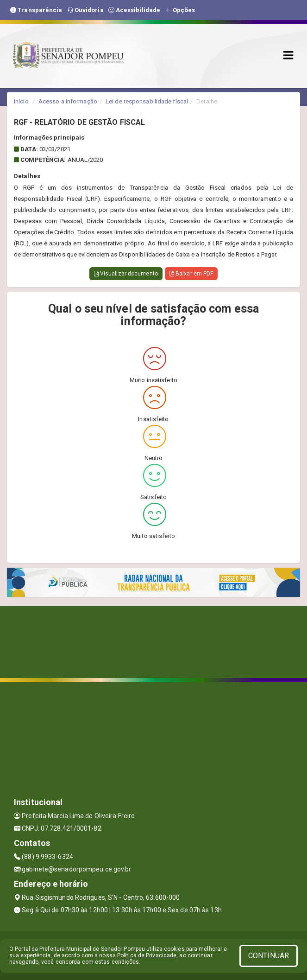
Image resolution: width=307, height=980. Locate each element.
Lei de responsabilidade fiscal (147, 101)
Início (21, 101)
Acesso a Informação (68, 101)
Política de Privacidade (147, 955)
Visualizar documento (126, 274)
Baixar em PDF (191, 274)
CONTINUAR (269, 956)
